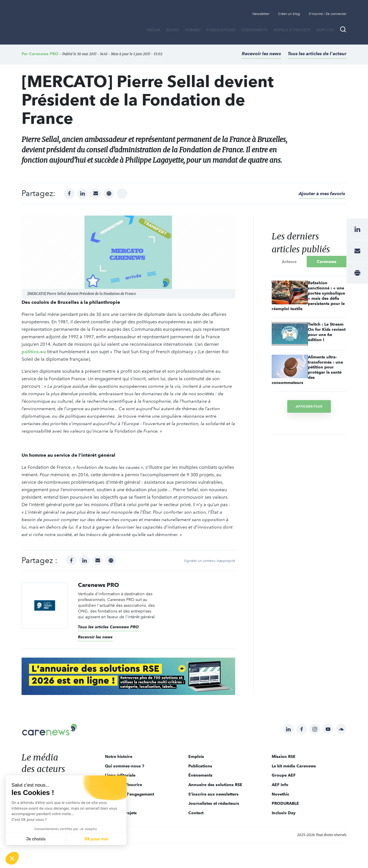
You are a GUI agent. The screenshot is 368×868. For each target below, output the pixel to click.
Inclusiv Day (284, 813)
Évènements (254, 30)
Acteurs (289, 262)
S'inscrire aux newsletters (213, 794)
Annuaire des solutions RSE (215, 785)
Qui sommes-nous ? (125, 766)
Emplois (325, 30)
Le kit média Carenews (294, 766)
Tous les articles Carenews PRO (108, 627)
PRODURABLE (285, 803)
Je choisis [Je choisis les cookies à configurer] (36, 839)
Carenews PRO (44, 54)
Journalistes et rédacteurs (214, 803)
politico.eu (34, 352)
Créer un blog (289, 14)
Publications (221, 30)
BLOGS (172, 30)
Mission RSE (284, 756)
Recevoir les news (261, 54)
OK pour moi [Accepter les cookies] (96, 839)
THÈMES (193, 30)
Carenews (327, 262)
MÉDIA (154, 30)
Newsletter (261, 14)
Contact (196, 813)
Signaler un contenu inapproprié (210, 561)
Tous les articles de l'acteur (317, 54)
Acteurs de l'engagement (130, 794)
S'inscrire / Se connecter (328, 14)
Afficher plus (309, 406)
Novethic (280, 794)
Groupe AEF (284, 775)
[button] (12, 858)
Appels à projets (292, 30)
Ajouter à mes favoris (322, 194)
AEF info (280, 785)
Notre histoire (119, 756)
